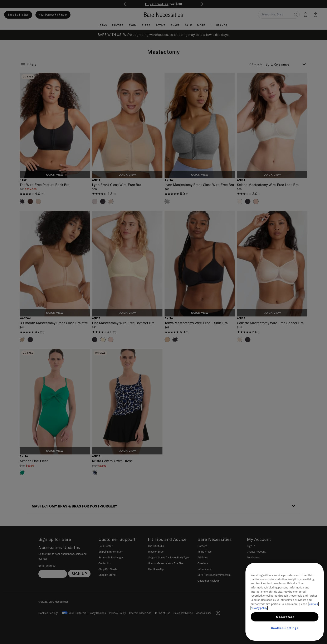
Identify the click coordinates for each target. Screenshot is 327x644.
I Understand (285, 617)
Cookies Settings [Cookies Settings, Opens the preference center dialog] (285, 628)
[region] (285, 602)
